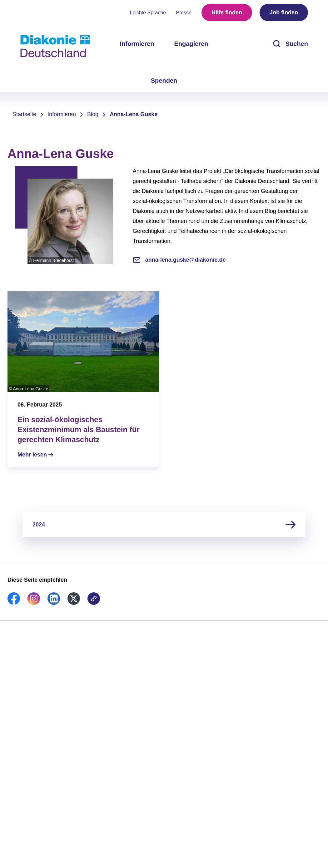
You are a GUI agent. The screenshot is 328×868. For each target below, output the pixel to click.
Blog (93, 114)
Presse (184, 13)
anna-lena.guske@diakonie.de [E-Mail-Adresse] (179, 260)
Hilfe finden (227, 12)
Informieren (62, 114)
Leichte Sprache (148, 13)
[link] (14, 603)
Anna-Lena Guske (134, 114)
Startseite (24, 114)
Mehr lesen (32, 455)
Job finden (284, 12)
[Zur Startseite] (55, 46)
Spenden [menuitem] (164, 81)
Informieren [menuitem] (137, 44)
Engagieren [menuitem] (191, 44)
